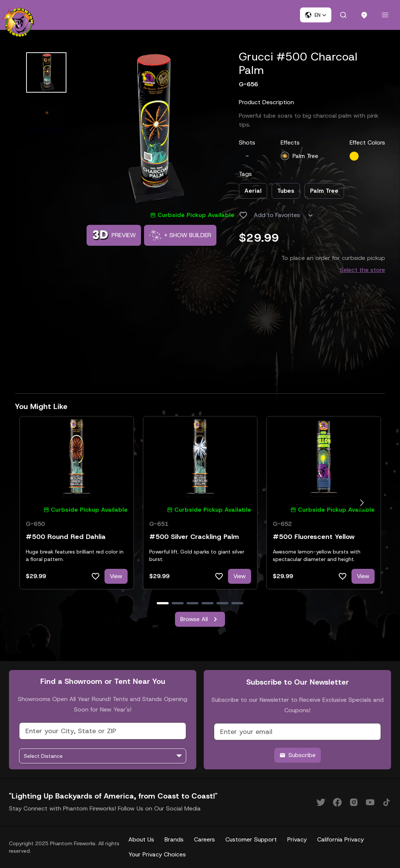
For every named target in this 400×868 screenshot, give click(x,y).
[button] (316, 15)
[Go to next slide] (362, 503)
